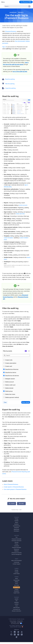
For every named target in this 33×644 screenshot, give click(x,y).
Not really (21, 505)
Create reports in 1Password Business (14, 489)
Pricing (16, 521)
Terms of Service (13, 623)
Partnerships (16, 582)
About (16, 580)
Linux (16, 608)
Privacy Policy (20, 623)
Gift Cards (16, 587)
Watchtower (17, 531)
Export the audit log (9, 90)
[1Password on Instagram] (18, 637)
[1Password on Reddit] (18, 634)
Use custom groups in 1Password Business (15, 491)
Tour (16, 539)
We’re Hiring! (16, 589)
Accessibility (19, 624)
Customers (17, 548)
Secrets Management (17, 556)
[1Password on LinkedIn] (15, 637)
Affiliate (17, 584)
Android (16, 606)
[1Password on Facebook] (15, 634)
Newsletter (17, 593)
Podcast (16, 591)
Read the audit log (9, 81)
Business (17, 526)
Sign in (4, 47)
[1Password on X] (11, 634)
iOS (16, 603)
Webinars (16, 553)
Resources (16, 551)
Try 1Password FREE (26, 2)
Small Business (17, 528)
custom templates (8, 240)
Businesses (13, 12)
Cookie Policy (13, 624)
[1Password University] (16, 639)
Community (16, 564)
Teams (16, 524)
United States (16, 576)
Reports (21, 12)
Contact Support (16, 566)
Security (16, 544)
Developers (16, 533)
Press (16, 586)
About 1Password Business (11, 486)
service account (23, 207)
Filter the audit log (8, 86)
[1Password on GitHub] (11, 637)
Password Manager (16, 549)
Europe (16, 572)
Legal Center (16, 595)
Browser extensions (17, 613)
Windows (17, 604)
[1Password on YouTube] (22, 634)
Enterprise (16, 529)
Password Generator (16, 541)
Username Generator (17, 543)
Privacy (16, 546)
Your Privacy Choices (16, 625)
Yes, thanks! (12, 505)
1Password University (16, 555)
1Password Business (11, 31)
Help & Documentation (16, 562)
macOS (16, 601)
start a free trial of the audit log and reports (16, 64)
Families (16, 523)
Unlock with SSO (20, 216)
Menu (3, 2)
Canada (17, 574)
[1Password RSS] (22, 637)
